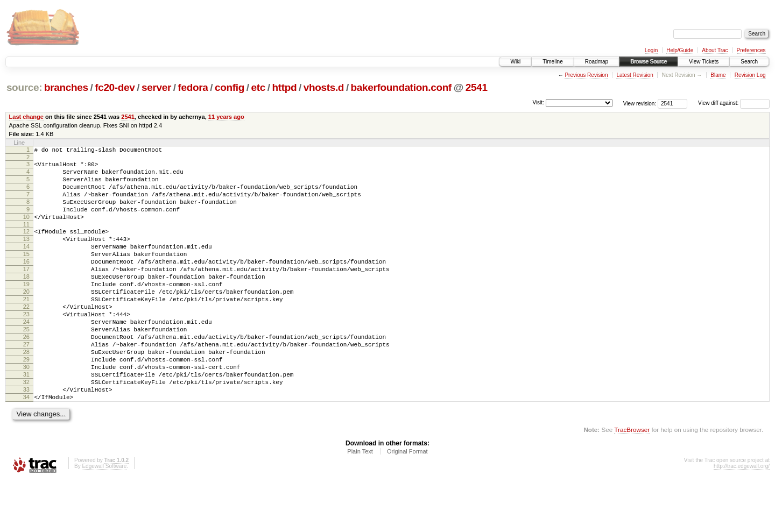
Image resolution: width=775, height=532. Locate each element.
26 (26, 374)
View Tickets (704, 62)
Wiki (515, 62)
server (156, 87)
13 (26, 255)
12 (26, 246)
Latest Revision (635, 75)
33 (26, 438)
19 (26, 310)
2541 (477, 87)
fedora (193, 87)
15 (26, 273)
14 (26, 264)
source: (24, 87)
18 (26, 301)
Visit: (538, 102)
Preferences (751, 50)
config (230, 87)
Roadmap (597, 62)
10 (26, 230)
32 (26, 429)
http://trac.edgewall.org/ (742, 518)
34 (26, 447)
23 (26, 346)
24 (26, 356)
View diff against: (734, 103)
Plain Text (360, 503)
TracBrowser (632, 481)
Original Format (407, 503)
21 (26, 328)
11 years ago (226, 117)
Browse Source (649, 62)
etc (258, 87)
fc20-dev (115, 87)
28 (26, 392)
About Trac (715, 50)
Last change (26, 117)
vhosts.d (324, 87)
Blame (718, 75)
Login (651, 50)
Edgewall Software (104, 518)
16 (26, 282)
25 (26, 365)
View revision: (640, 103)
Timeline (552, 62)
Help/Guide (680, 50)
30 (26, 410)
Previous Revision (586, 75)
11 (26, 239)
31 (26, 420)
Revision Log (750, 75)
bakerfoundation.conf (401, 87)
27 (26, 383)
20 (26, 319)
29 (26, 401)
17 (26, 292)
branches (66, 87)
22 (26, 337)
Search (749, 62)
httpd (284, 87)
